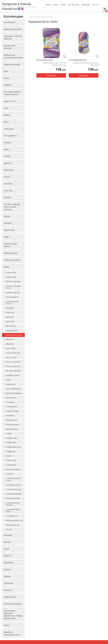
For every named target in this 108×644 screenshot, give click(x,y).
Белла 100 (11, 322)
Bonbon (7, 142)
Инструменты (10, 136)
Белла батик (11, 326)
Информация (86, 5)
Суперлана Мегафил (14, 494)
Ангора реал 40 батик (13, 303)
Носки (7, 177)
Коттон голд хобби (14, 371)
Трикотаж (9, 170)
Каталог (56, 5)
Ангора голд (11, 277)
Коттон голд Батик (14, 362)
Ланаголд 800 (12, 407)
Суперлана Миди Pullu (13, 510)
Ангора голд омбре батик (14, 287)
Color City (8, 191)
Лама (6, 149)
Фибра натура (10, 253)
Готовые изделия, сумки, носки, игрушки (12, 207)
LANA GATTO (10, 101)
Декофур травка (13, 375)
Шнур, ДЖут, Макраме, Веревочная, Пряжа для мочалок (13, 614)
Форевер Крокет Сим (15, 520)
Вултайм (10, 344)
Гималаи (8, 535)
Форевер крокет (13, 525)
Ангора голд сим (13, 293)
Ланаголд (10, 402)
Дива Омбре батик (14, 389)
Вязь (6, 71)
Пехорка (8, 223)
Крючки (8, 163)
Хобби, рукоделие (12, 260)
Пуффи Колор (12, 438)
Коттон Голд (12, 357)
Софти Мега (11, 465)
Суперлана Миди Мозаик (13, 504)
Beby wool (11, 313)
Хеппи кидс (11, 348)
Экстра (9, 529)
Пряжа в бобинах (12, 64)
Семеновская (10, 597)
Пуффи (9, 434)
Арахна (7, 576)
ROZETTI (8, 556)
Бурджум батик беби (15, 335)
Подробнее (51, 75)
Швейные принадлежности (12, 633)
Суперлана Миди (13, 498)
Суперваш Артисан (14, 489)
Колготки (8, 184)
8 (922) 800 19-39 (9, 9)
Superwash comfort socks (14, 479)
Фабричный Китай (13, 29)
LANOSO (8, 85)
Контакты (95, 5)
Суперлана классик (14, 485)
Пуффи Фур (11, 451)
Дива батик (11, 384)
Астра (7, 78)
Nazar (6, 625)
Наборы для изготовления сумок (13, 56)
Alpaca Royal (11, 273)
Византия (8, 563)
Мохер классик (12, 429)
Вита (6, 122)
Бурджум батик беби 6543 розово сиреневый (86, 64)
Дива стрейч (12, 398)
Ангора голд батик (14, 281)
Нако (6, 108)
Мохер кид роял (13, 425)
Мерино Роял (12, 420)
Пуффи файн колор (14, 447)
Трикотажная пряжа (10, 245)
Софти (9, 456)
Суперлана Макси (13, 469)
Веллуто (10, 339)
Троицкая (8, 583)
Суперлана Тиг (12, 516)
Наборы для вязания (9, 47)
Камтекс (8, 569)
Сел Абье (10, 474)
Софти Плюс (11, 460)
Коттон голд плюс (14, 366)
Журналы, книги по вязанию (13, 37)
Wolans (7, 115)
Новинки (63, 5)
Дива (9, 380)
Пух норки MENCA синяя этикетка (12, 93)
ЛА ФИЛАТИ (10, 22)
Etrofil (7, 549)
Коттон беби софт (14, 353)
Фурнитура (9, 230)
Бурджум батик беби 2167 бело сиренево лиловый (54, 64)
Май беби (10, 416)
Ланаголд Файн (13, 411)
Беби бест (10, 308)
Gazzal (7, 216)
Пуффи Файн (12, 442)
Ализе (7, 267)
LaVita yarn (9, 129)
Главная (48, 5)
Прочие (7, 197)
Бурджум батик (13, 330)
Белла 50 (10, 317)
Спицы (7, 156)
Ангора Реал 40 (13, 297)
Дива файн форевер (14, 393)
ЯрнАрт (7, 542)
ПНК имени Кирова (13, 604)
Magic (6, 237)
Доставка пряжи (74, 5)
